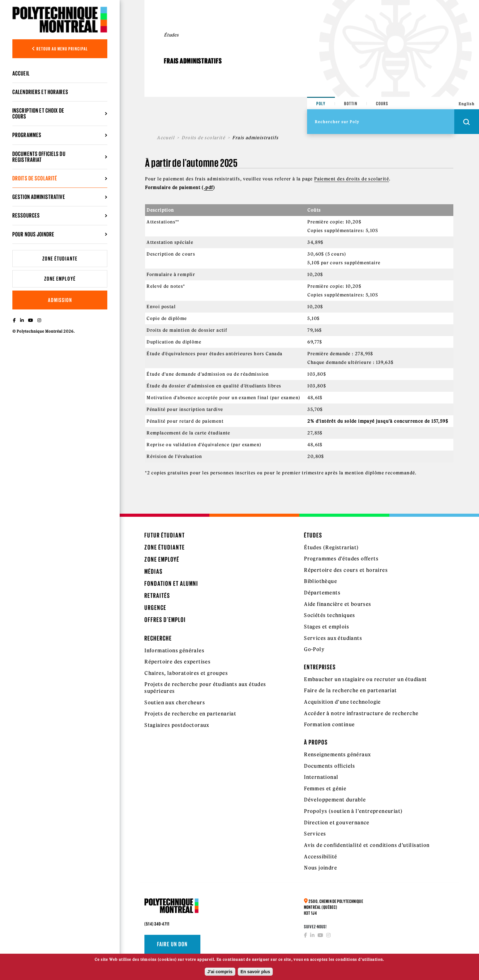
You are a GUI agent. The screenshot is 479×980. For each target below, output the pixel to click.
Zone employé (60, 279)
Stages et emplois (327, 627)
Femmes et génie (325, 788)
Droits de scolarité (35, 178)
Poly (321, 104)
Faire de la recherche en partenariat (350, 690)
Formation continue (329, 724)
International (321, 777)
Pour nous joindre (33, 234)
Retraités (157, 596)
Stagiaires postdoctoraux (177, 725)
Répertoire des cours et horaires (346, 570)
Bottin (351, 104)
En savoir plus (255, 974)
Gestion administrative (39, 197)
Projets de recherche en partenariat (190, 714)
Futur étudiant (165, 535)
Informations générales (174, 650)
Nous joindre (321, 868)
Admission (60, 300)
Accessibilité (321, 857)
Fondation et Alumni (171, 583)
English (467, 104)
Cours (382, 104)
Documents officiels (330, 766)
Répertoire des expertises (177, 662)
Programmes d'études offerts (341, 559)
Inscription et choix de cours (38, 113)
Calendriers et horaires (40, 92)
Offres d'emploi (165, 620)
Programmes (27, 135)
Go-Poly (314, 649)
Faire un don (172, 944)
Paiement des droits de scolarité (352, 179)
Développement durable (335, 800)
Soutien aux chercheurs (175, 702)
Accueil (21, 73)
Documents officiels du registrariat (39, 157)
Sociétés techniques (330, 615)
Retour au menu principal (60, 49)
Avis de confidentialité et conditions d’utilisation (367, 845)
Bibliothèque (321, 581)
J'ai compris (220, 974)
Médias (154, 571)
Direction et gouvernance (337, 822)
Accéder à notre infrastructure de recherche (361, 713)
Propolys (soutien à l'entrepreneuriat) (353, 811)
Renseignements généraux (337, 754)
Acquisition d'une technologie (342, 702)
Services (315, 834)
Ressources (26, 215)
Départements (322, 593)
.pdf (209, 188)
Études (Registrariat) (331, 547)
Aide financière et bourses (338, 604)
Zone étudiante (60, 259)
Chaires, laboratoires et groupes (186, 673)
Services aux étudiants (333, 638)
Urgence (155, 608)
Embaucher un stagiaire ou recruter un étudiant (365, 679)
